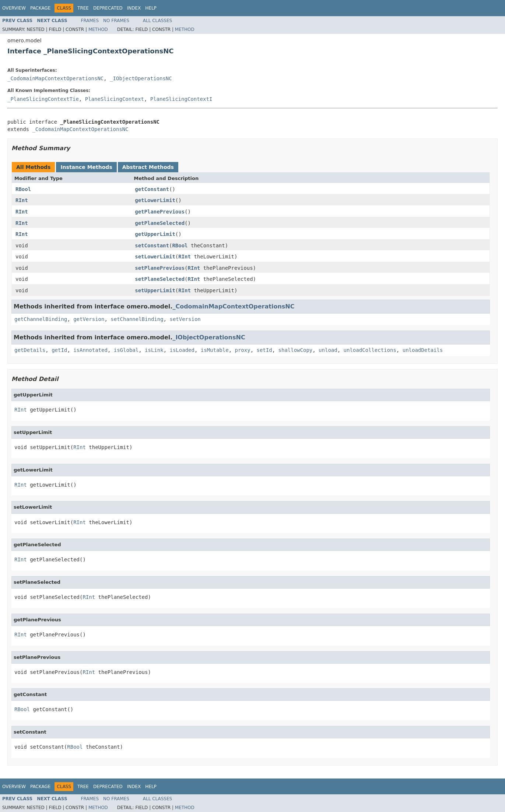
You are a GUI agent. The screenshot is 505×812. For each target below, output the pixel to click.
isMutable (215, 350)
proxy (243, 350)
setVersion (185, 319)
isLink (154, 350)
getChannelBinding (41, 319)
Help (151, 8)
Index (134, 8)
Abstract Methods (148, 167)
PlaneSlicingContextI (181, 99)
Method (98, 29)
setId (264, 350)
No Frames (116, 21)
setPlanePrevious (160, 268)
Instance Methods (86, 167)
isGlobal (126, 350)
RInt (22, 200)
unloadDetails (423, 350)
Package (40, 8)
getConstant (152, 189)
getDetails (30, 350)
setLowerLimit (155, 257)
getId (59, 350)
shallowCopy (296, 350)
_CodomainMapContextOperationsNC (55, 78)
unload (328, 350)
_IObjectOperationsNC (141, 78)
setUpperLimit (155, 290)
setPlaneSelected (160, 279)
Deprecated (108, 8)
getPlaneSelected (160, 223)
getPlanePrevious (160, 212)
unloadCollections (370, 350)
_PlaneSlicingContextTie (43, 99)
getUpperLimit (155, 234)
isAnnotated (90, 350)
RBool (23, 189)
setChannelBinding (137, 319)
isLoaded (182, 350)
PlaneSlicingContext (115, 99)
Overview (14, 8)
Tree (83, 8)
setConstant (152, 246)
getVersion (89, 319)
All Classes (157, 21)
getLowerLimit (155, 200)
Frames (90, 21)
